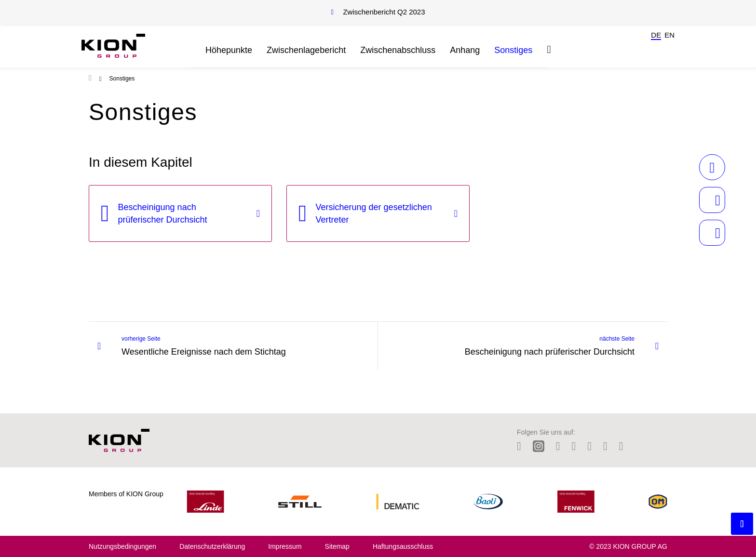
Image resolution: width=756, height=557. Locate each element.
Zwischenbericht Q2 (384, 12)
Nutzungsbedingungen (122, 546)
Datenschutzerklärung (212, 546)
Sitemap (337, 546)
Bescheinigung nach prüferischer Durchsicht (163, 213)
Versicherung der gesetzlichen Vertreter (374, 213)
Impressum (285, 546)
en (669, 35)
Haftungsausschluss (403, 546)
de (656, 35)
